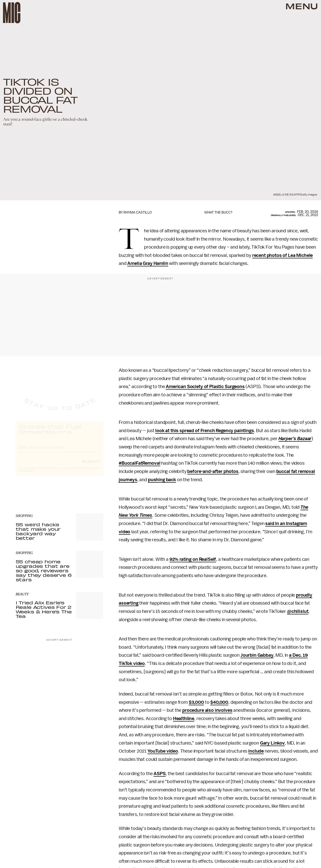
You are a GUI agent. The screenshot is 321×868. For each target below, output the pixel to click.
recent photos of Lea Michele (283, 255)
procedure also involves (207, 710)
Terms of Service (86, 473)
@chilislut (298, 611)
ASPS (159, 774)
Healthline (184, 719)
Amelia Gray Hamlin (148, 263)
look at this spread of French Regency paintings (204, 431)
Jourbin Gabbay (257, 655)
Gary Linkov (272, 743)
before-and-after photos (213, 471)
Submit (91, 465)
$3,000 (196, 702)
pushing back (162, 480)
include (256, 751)
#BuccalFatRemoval (139, 463)
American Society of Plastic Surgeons (205, 387)
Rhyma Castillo (138, 212)
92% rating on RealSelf (193, 559)
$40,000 (219, 702)
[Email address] (59, 451)
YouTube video (163, 751)
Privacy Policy (26, 475)
